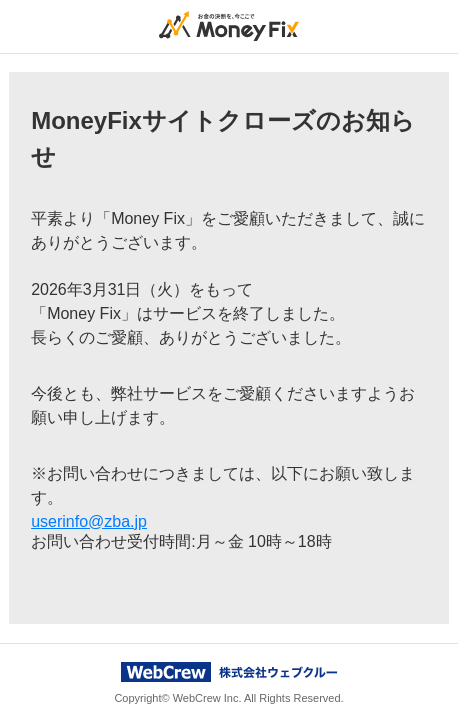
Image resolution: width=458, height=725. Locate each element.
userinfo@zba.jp (89, 521)
